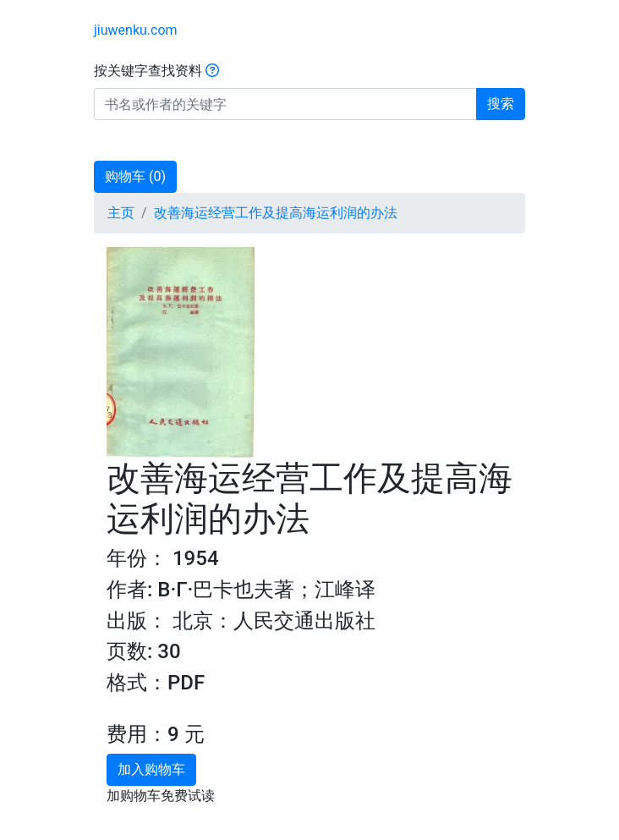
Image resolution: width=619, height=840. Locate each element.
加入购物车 (151, 769)
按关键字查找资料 (156, 71)
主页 (121, 213)
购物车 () (135, 176)
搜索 (501, 104)
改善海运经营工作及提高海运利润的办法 (276, 213)
